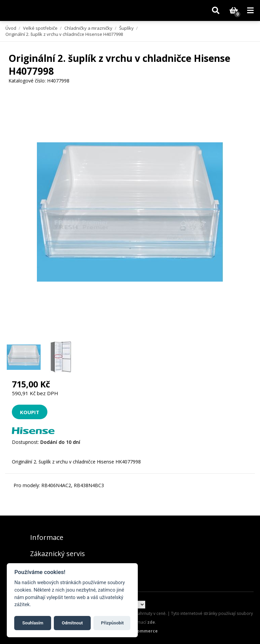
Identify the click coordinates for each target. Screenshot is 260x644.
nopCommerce (142, 631)
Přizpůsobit (112, 623)
